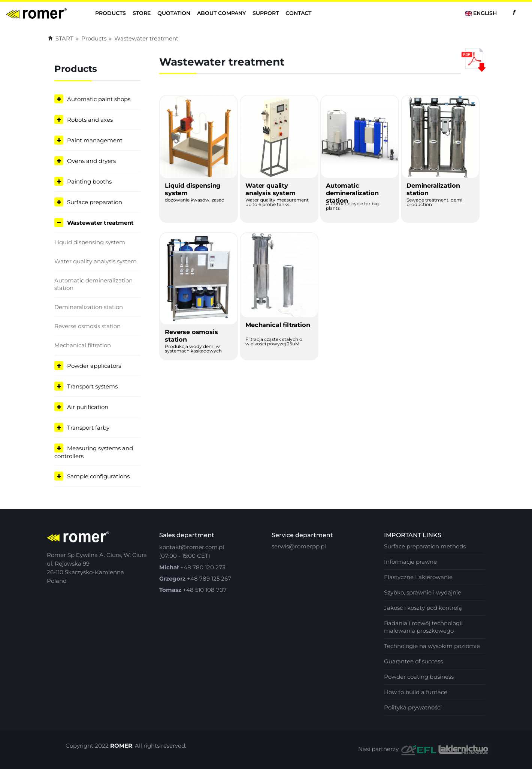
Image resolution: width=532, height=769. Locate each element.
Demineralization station (89, 307)
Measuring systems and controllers (94, 452)
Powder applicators (94, 366)
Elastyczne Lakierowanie (418, 577)
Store (142, 13)
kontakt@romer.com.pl (192, 547)
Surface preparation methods (425, 546)
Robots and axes (90, 120)
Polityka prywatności (413, 707)
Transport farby (88, 428)
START (61, 38)
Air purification (88, 407)
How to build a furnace (416, 692)
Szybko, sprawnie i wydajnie (423, 592)
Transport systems (92, 386)
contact (298, 13)
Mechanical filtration (83, 345)
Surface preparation (95, 202)
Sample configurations (98, 476)
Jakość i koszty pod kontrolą (423, 608)
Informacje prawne (410, 562)
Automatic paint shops (99, 99)
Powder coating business (419, 677)
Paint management (95, 140)
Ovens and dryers (91, 161)
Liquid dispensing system (90, 242)
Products (111, 13)
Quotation (174, 13)
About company (221, 13)
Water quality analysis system (96, 261)
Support (266, 13)
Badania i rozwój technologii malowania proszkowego (423, 627)
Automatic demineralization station (93, 284)
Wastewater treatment (146, 38)
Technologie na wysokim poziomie (432, 646)
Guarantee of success (413, 661)
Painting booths (89, 181)
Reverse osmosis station (87, 326)
